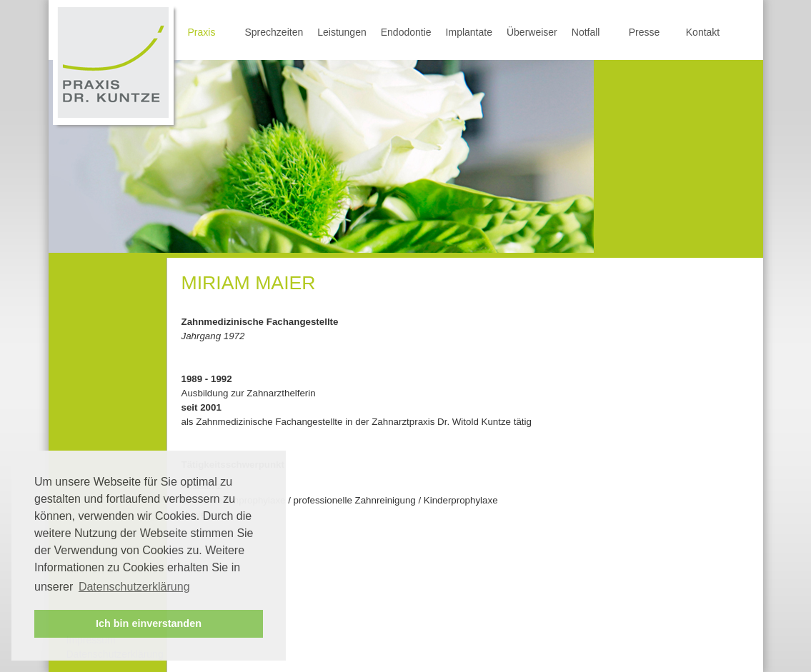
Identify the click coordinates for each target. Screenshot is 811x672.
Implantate (469, 32)
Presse (645, 32)
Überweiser (532, 32)
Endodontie (406, 32)
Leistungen (342, 32)
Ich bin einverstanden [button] (149, 623)
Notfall (586, 32)
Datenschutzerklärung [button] (134, 587)
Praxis (202, 32)
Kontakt (703, 32)
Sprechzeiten (274, 32)
